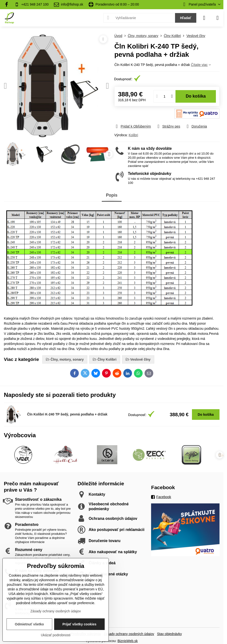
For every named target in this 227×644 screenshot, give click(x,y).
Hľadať (186, 18)
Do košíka (196, 96)
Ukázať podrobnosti (56, 635)
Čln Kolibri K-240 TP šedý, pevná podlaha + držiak (67, 414)
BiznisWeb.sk (128, 641)
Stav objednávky (169, 634)
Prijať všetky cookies (79, 624)
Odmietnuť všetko (29, 624)
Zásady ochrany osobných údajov (129, 634)
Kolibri (133, 135)
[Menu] (218, 18)
